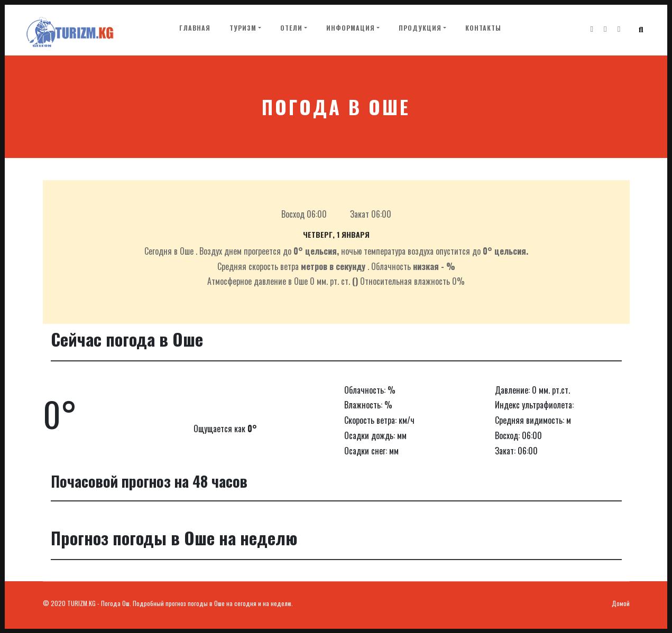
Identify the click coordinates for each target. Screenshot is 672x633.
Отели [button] (291, 29)
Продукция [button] (420, 29)
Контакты (483, 29)
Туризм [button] (243, 29)
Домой (621, 603)
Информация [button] (351, 29)
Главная (197, 29)
